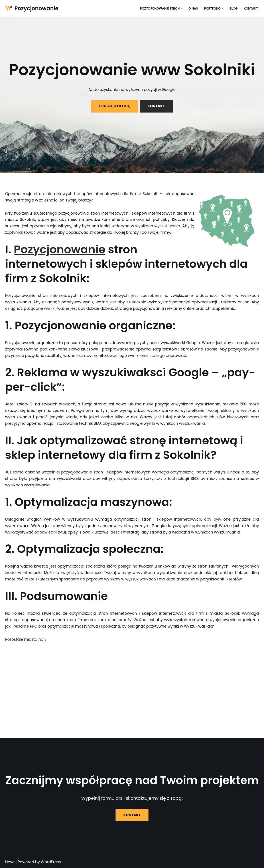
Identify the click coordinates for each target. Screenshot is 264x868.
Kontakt (251, 9)
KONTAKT (156, 106)
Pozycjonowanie (60, 250)
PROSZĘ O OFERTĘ (115, 106)
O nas (193, 9)
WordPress (51, 862)
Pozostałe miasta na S (26, 639)
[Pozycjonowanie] (32, 9)
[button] (182, 9)
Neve (10, 862)
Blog (234, 9)
